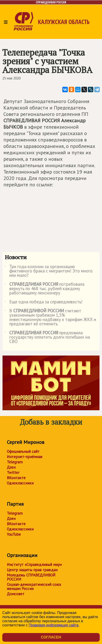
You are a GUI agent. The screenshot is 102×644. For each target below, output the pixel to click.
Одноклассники (20, 483)
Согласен (51, 637)
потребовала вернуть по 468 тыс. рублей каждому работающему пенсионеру (45, 289)
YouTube (14, 534)
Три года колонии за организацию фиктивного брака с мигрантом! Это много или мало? (49, 271)
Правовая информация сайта (54, 625)
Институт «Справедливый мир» (34, 565)
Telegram (15, 462)
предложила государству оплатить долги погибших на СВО (47, 337)
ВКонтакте (16, 478)
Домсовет (16, 594)
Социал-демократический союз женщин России (34, 587)
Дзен (11, 467)
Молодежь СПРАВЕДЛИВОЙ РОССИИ (31, 577)
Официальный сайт (23, 451)
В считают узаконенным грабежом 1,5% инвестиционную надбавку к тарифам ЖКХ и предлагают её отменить (50, 318)
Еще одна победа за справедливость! (44, 303)
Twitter (13, 473)
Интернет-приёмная (25, 457)
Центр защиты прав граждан (32, 570)
